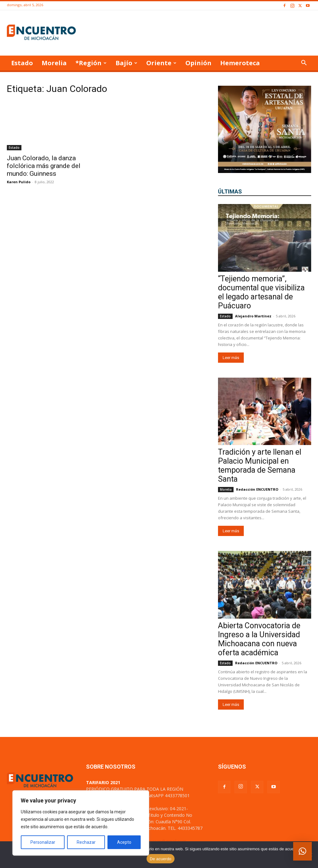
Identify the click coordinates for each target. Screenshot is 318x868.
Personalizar (43, 842)
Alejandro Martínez (253, 316)
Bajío (126, 63)
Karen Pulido (19, 182)
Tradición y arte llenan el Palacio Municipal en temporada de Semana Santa (260, 466)
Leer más (231, 358)
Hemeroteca (240, 63)
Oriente (161, 63)
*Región (91, 63)
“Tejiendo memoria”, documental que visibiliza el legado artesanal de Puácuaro (261, 292)
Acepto (124, 842)
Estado (22, 63)
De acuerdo (161, 859)
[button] (304, 64)
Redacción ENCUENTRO (257, 489)
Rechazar (86, 842)
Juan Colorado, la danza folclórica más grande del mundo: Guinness (44, 166)
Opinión (198, 63)
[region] (81, 823)
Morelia (54, 63)
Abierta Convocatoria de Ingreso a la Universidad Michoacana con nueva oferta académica (259, 639)
